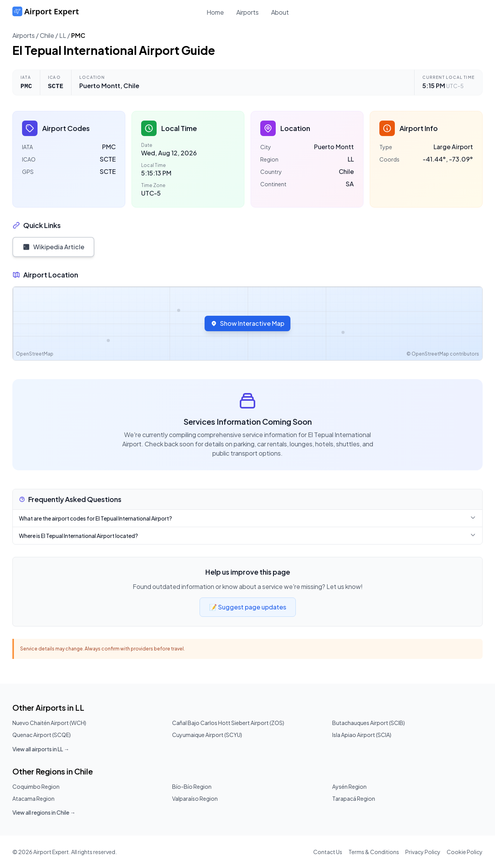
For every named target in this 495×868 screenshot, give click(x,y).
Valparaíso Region (195, 798)
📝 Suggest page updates (248, 607)
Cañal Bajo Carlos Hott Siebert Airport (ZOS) (228, 723)
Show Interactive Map (247, 323)
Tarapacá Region (354, 798)
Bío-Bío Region (192, 786)
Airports (247, 12)
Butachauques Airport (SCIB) (369, 723)
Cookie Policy (465, 852)
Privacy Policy (423, 852)
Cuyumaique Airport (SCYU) (207, 735)
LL (63, 35)
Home (215, 12)
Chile (47, 35)
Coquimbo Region (36, 786)
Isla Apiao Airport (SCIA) (362, 735)
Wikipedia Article (53, 247)
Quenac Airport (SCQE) (42, 735)
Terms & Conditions (374, 852)
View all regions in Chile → (44, 812)
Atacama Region (33, 798)
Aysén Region (349, 786)
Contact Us (328, 852)
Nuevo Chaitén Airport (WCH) (49, 723)
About (280, 12)
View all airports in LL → (41, 749)
